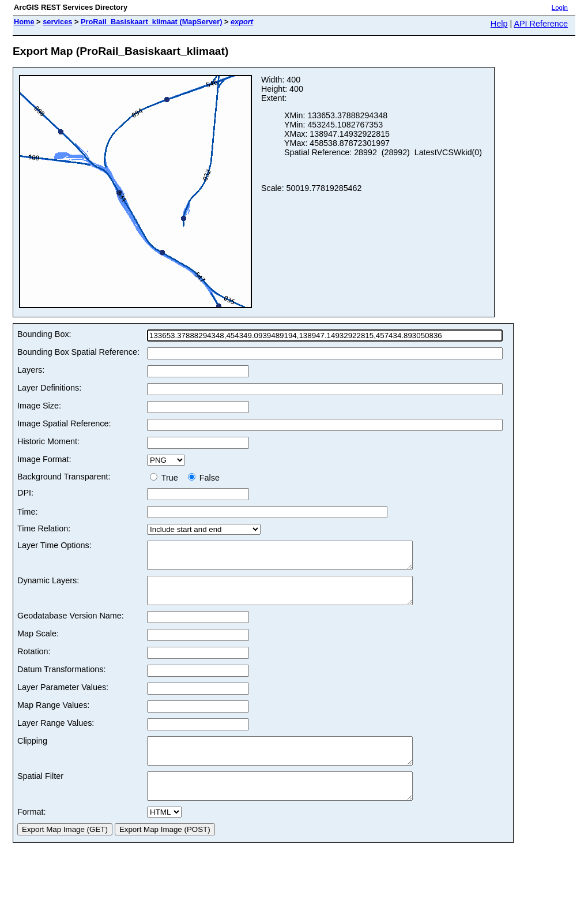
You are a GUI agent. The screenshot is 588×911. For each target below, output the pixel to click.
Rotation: (34, 662)
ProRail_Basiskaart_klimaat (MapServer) (151, 22)
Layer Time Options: (54, 545)
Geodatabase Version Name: (71, 626)
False (204, 478)
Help (499, 24)
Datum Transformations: (62, 680)
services (57, 22)
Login (560, 8)
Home (24, 22)
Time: (27, 512)
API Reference (541, 24)
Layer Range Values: (56, 733)
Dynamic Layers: (48, 586)
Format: (32, 833)
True (166, 478)
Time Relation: (44, 528)
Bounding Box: (44, 334)
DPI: (25, 493)
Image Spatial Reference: (64, 423)
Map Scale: (38, 644)
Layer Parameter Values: (63, 698)
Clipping (32, 751)
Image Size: (39, 406)
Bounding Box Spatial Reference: (78, 352)
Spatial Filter (40, 792)
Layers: (31, 370)
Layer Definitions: (49, 388)
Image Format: (44, 459)
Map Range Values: (53, 715)
